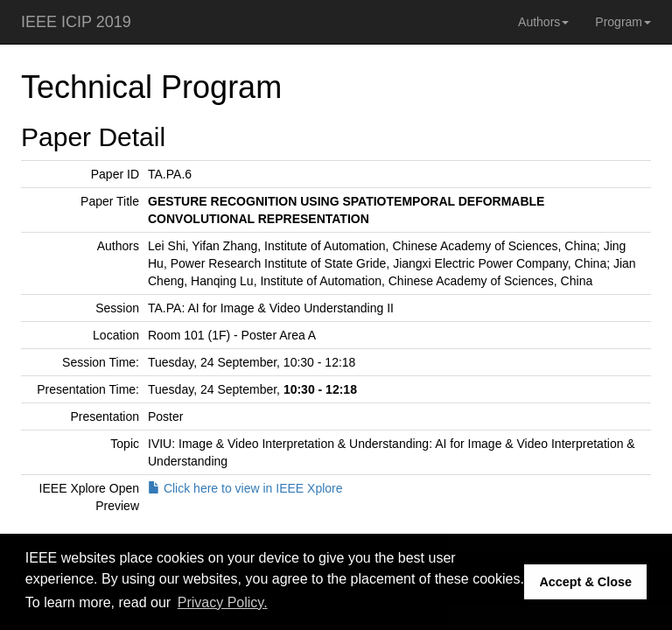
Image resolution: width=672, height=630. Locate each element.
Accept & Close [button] (585, 582)
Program (623, 22)
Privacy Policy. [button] (223, 602)
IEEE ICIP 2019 (76, 22)
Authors (543, 22)
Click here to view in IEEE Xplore (245, 488)
